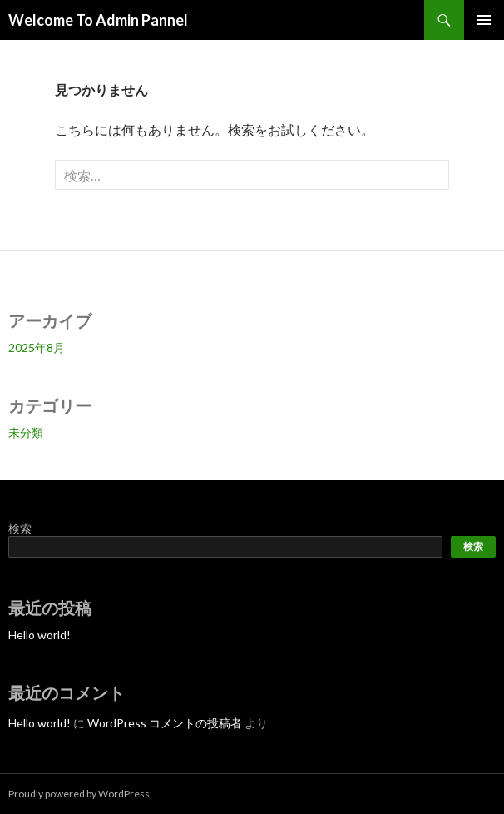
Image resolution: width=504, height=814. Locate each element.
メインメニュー (484, 20)
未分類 (26, 432)
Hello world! (40, 635)
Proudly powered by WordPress (79, 794)
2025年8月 (37, 347)
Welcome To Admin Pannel (98, 20)
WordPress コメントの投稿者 (165, 723)
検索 (20, 528)
